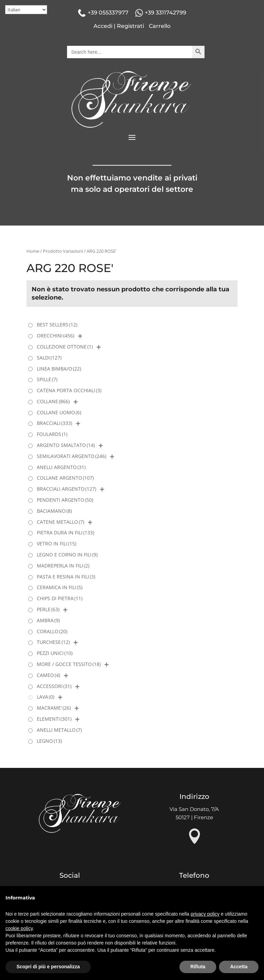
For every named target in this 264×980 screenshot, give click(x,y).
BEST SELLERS (57, 325)
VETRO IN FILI (57, 544)
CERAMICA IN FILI (60, 587)
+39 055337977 (108, 13)
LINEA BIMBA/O (59, 369)
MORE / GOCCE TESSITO (69, 664)
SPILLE (47, 379)
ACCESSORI (54, 686)
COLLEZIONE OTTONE (65, 347)
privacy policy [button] (205, 914)
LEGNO (49, 741)
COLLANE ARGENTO (65, 478)
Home (33, 251)
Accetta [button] (239, 967)
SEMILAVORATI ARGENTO (71, 456)
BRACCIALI (54, 423)
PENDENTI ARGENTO (65, 500)
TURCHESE (53, 642)
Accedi (103, 26)
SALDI (49, 358)
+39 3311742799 (166, 13)
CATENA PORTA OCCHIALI (69, 390)
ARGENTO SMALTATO (66, 445)
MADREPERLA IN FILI (63, 566)
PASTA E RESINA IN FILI (66, 577)
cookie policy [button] (19, 928)
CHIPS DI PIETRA (60, 598)
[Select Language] (26, 10)
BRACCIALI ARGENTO (67, 489)
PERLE (48, 609)
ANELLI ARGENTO (61, 467)
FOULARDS (52, 434)
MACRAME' (54, 708)
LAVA (46, 697)
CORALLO (52, 631)
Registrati (130, 26)
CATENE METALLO (60, 522)
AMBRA (48, 620)
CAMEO (48, 675)
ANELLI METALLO (59, 730)
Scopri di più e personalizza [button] (48, 967)
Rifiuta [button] (198, 967)
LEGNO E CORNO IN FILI (67, 555)
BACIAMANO (54, 511)
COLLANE (53, 401)
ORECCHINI (56, 336)
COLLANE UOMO (59, 412)
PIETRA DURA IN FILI (65, 533)
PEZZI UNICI (55, 653)
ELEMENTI (54, 719)
